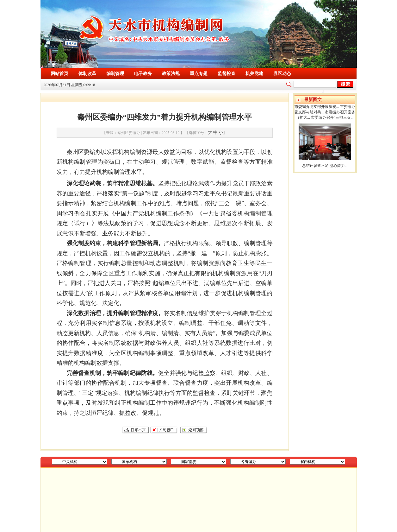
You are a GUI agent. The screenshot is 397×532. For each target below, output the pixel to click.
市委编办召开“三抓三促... (332, 117)
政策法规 (171, 74)
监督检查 (226, 74)
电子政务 (143, 74)
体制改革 (87, 74)
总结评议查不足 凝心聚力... (325, 166)
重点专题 (199, 74)
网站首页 (59, 74)
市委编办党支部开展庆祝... (317, 107)
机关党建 (254, 74)
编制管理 (115, 74)
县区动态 (282, 74)
